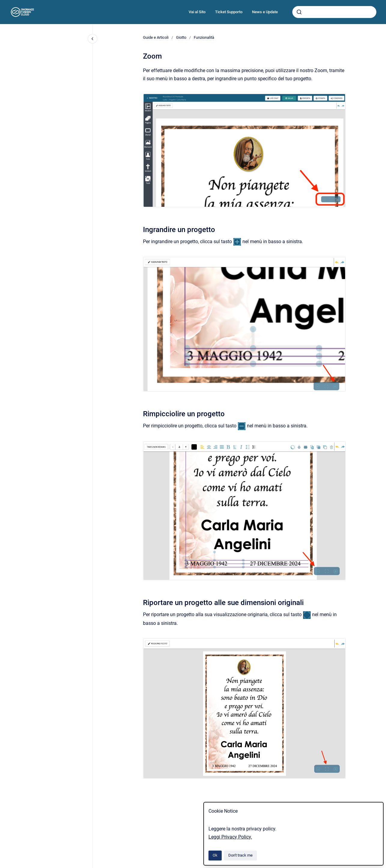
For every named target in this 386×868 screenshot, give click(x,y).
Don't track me (240, 855)
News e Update (265, 12)
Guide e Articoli (156, 37)
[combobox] (334, 12)
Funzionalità (204, 37)
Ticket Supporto (229, 12)
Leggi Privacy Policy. (230, 837)
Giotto (181, 37)
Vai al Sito (197, 12)
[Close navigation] (93, 39)
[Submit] (299, 12)
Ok (215, 855)
